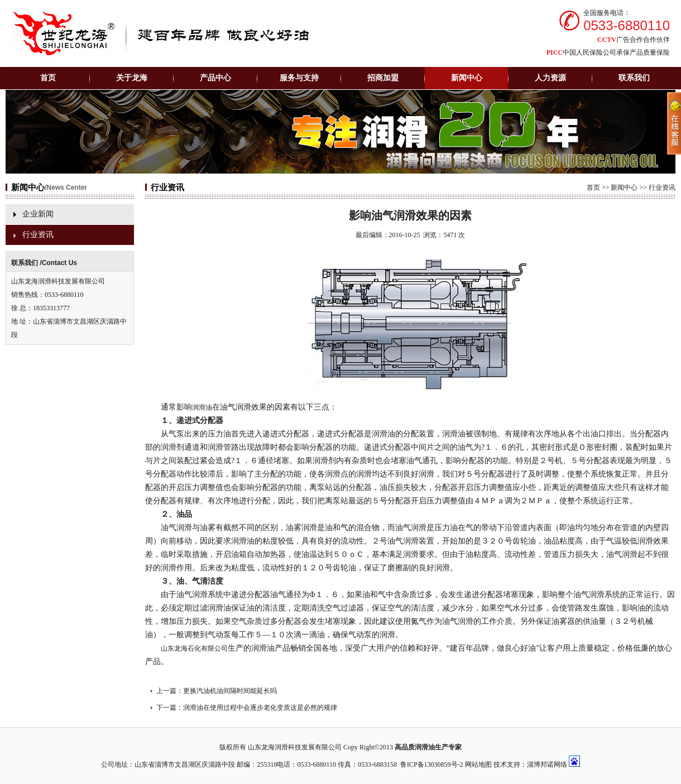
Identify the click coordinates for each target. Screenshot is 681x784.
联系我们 (634, 78)
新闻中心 (624, 187)
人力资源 (550, 78)
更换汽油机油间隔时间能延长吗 (230, 691)
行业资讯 (38, 235)
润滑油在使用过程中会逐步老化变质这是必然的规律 (260, 708)
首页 (48, 78)
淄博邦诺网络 (547, 764)
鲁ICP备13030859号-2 (432, 764)
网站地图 (478, 764)
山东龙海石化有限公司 (194, 648)
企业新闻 (38, 214)
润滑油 (202, 407)
